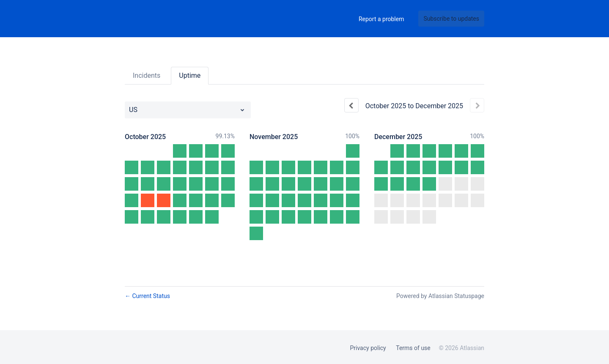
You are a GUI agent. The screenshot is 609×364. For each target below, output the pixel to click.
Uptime (190, 75)
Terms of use (413, 348)
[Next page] (477, 105)
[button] (451, 19)
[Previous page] (351, 105)
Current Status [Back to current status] (147, 296)
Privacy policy (368, 348)
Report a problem (381, 19)
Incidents (147, 75)
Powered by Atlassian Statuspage (440, 296)
